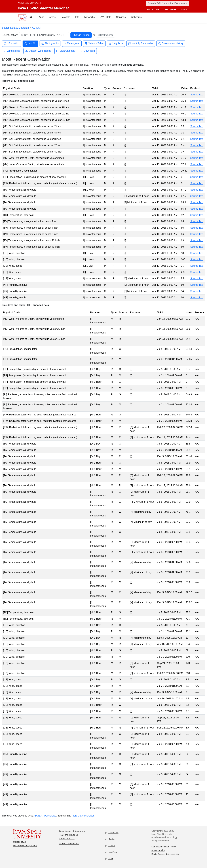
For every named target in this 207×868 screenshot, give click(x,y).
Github (110, 846)
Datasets (65, 17)
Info (77, 17)
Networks (90, 17)
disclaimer (170, 10)
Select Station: (10, 35)
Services (121, 17)
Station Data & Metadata (15, 28)
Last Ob (30, 44)
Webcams (136, 17)
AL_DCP (37, 28)
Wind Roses (12, 51)
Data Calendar (66, 51)
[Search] (168, 3)
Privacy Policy (158, 850)
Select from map (106, 35)
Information (12, 44)
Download (88, 51)
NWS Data (105, 17)
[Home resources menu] (32, 18)
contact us (152, 10)
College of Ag (20, 842)
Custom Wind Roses (38, 51)
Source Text (197, 95)
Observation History (171, 44)
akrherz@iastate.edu (69, 844)
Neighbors (116, 44)
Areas (52, 17)
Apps (41, 17)
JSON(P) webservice (45, 816)
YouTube (111, 852)
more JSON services (83, 816)
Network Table (94, 44)
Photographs (50, 44)
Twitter (110, 839)
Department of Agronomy (25, 846)
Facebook (112, 833)
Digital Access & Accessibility (165, 854)
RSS (109, 859)
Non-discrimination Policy (164, 847)
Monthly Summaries (141, 44)
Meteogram (72, 44)
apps (184, 10)
